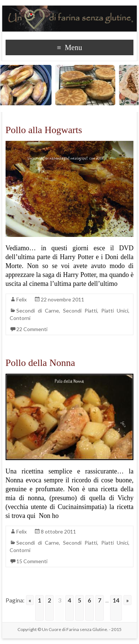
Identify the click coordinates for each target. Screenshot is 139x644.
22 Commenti (32, 329)
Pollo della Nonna (40, 363)
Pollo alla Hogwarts (44, 130)
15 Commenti (32, 561)
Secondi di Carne (38, 311)
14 (116, 600)
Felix (21, 299)
